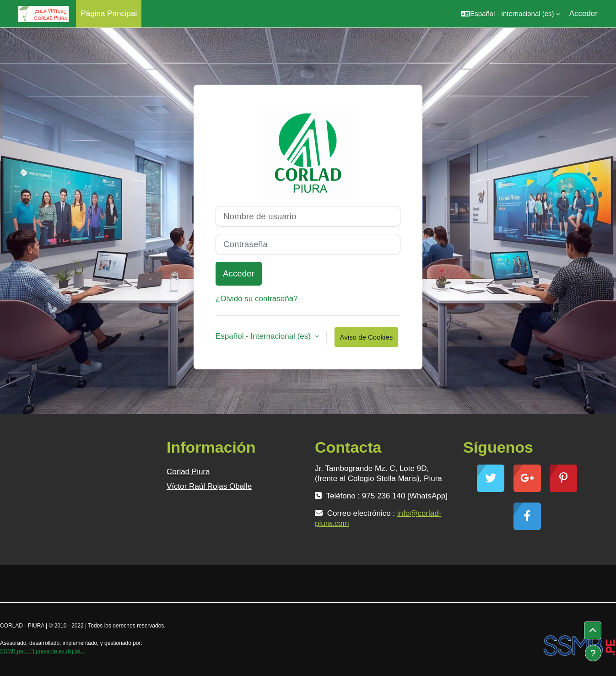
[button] (510, 14)
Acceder (584, 14)
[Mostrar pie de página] (593, 653)
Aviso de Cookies (367, 337)
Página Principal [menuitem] (109, 14)
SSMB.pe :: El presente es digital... (42, 651)
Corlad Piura (188, 472)
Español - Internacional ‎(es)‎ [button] (264, 336)
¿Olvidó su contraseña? (257, 299)
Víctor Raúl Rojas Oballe (209, 486)
